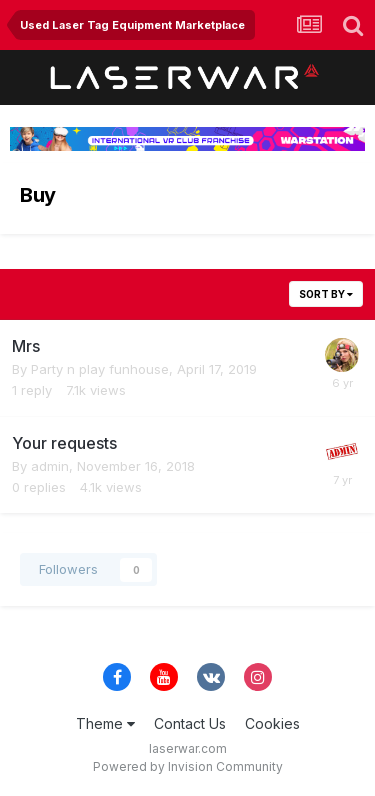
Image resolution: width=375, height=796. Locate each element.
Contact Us (190, 723)
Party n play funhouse (100, 369)
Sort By (326, 294)
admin (50, 466)
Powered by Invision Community (188, 766)
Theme (105, 723)
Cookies (272, 723)
